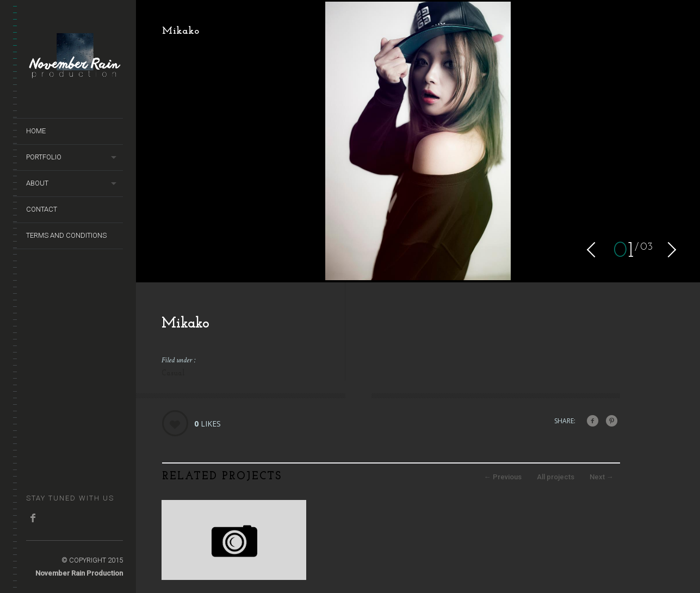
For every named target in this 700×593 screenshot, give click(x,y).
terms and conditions (66, 235)
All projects (556, 477)
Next (602, 477)
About (37, 183)
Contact (42, 209)
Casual (173, 373)
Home (36, 131)
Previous (503, 477)
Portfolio (44, 157)
